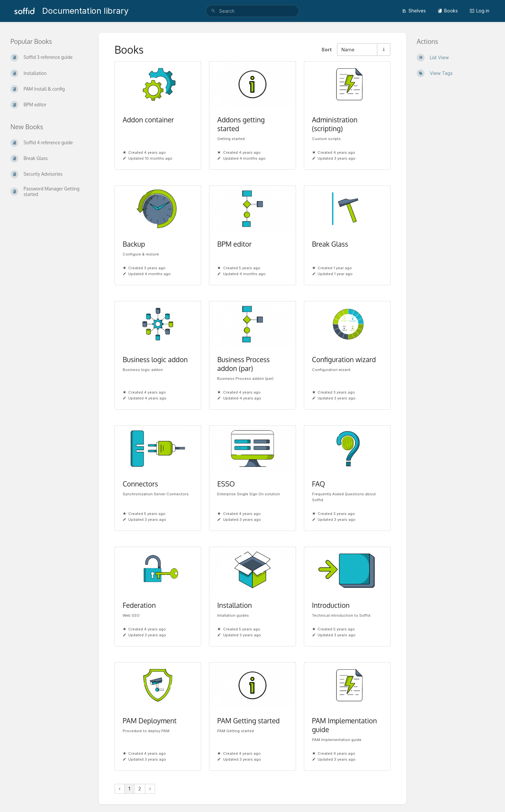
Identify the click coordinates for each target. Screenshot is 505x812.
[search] (252, 11)
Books (448, 11)
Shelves (414, 11)
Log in (479, 11)
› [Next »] (150, 789)
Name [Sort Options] (348, 50)
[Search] (213, 11)
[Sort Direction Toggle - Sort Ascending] (383, 50)
